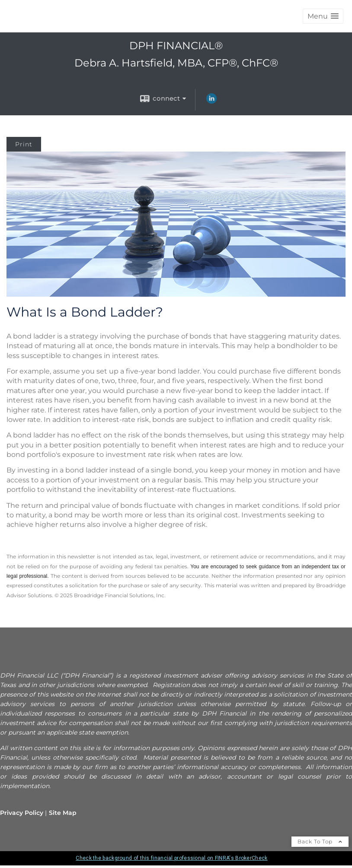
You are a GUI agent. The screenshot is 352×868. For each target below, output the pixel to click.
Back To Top (320, 841)
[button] (323, 16)
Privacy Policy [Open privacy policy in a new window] (22, 813)
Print (24, 144)
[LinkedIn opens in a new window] (211, 101)
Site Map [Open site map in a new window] (63, 813)
